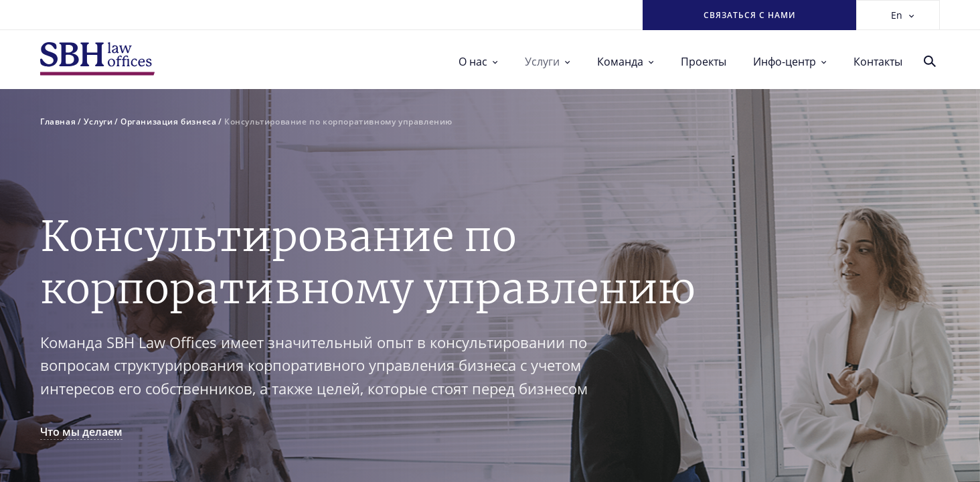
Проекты (704, 62)
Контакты (878, 62)
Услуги (548, 62)
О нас (478, 62)
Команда (626, 62)
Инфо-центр (790, 62)
